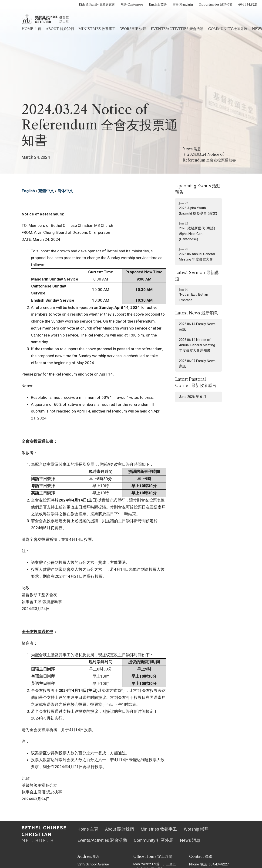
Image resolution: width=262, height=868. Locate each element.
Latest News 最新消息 (197, 313)
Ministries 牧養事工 (97, 29)
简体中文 (65, 191)
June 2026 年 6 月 (193, 397)
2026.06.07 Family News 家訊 (197, 364)
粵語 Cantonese (132, 4)
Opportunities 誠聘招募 (216, 4)
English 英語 (158, 4)
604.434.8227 (248, 4)
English (28, 191)
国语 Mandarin (183, 4)
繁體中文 (46, 191)
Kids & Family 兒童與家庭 (97, 4)
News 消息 (192, 149)
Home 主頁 (31, 29)
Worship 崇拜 (133, 29)
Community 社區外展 (228, 29)
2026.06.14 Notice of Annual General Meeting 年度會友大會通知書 (197, 345)
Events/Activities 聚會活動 (177, 29)
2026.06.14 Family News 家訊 (197, 327)
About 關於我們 (60, 29)
